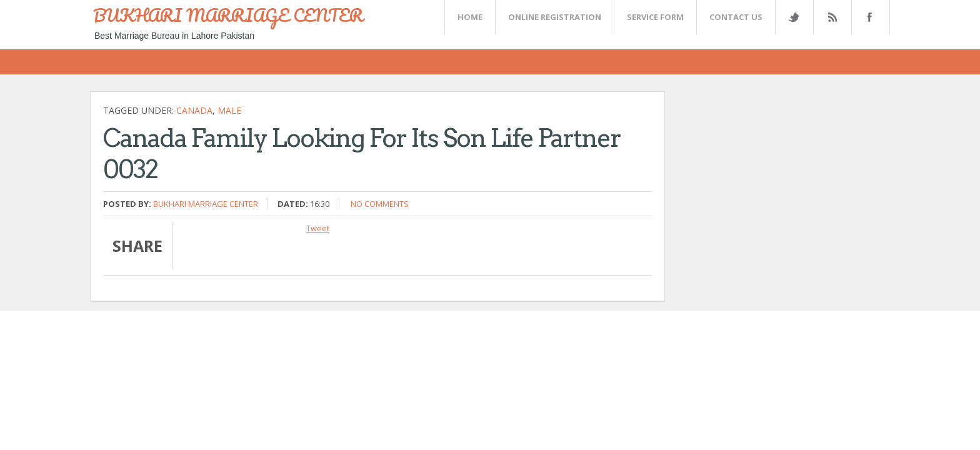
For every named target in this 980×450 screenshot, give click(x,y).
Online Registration (555, 17)
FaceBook (868, 17)
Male (229, 110)
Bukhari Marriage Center (206, 204)
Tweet (318, 228)
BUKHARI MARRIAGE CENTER (228, 15)
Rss (832, 17)
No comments (380, 204)
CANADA (194, 110)
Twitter (794, 17)
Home (470, 17)
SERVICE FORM (655, 17)
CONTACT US (736, 17)
